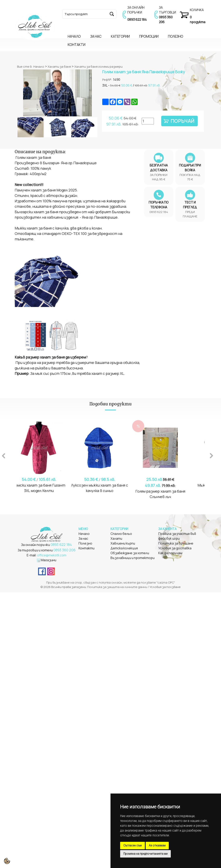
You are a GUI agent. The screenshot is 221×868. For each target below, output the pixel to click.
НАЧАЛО (74, 36)
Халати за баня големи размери (98, 67)
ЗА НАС (96, 36)
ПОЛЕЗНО (176, 36)
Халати (116, 538)
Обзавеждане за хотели (130, 553)
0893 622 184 (137, 20)
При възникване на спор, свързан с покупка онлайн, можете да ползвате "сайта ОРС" (111, 582)
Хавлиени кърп (122, 543)
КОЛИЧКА (197, 10)
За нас (83, 538)
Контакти (86, 548)
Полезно (85, 543)
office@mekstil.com (52, 555)
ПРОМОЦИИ (149, 36)
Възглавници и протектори (132, 558)
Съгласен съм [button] (132, 845)
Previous (4, 455)
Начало (39, 67)
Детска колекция (124, 548)
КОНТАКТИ (77, 45)
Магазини (49, 560)
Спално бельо (121, 534)
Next (212, 455)
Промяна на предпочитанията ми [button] (145, 854)
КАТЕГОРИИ (120, 36)
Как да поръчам (170, 553)
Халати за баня (59, 67)
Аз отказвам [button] (157, 845)
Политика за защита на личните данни (117, 587)
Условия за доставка (175, 548)
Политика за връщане (176, 543)
